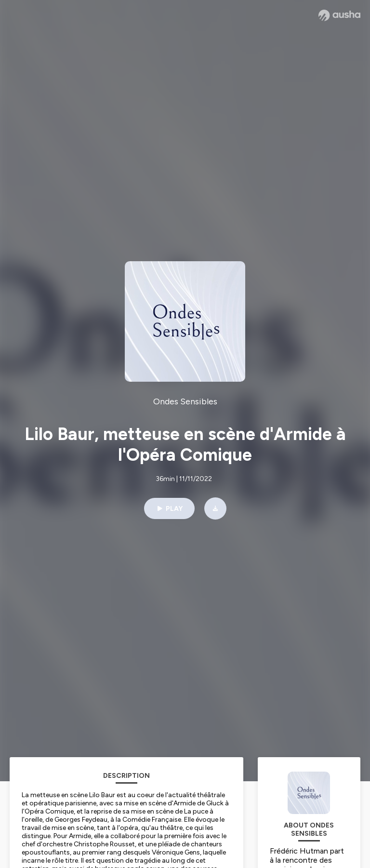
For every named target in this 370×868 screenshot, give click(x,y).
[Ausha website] (339, 15)
